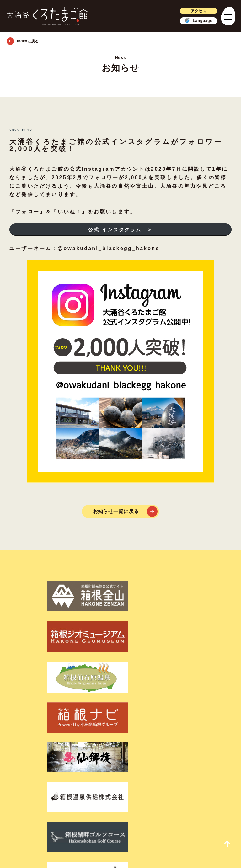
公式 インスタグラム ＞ (120, 230)
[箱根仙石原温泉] (149, 591)
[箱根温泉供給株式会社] (92, 619)
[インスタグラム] (137, 775)
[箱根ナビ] (207, 591)
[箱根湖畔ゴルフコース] (149, 619)
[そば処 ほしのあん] (207, 619)
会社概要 (120, 759)
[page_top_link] (222, 843)
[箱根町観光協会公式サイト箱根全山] (34, 591)
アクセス (194, 11)
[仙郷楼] (34, 619)
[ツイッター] (119, 775)
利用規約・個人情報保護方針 (120, 751)
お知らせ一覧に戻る (116, 511)
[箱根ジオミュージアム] (92, 591)
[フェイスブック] (102, 775)
